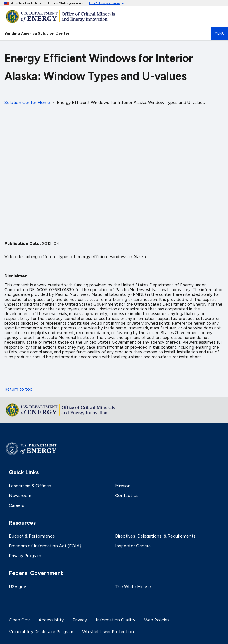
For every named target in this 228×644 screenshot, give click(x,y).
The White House (133, 587)
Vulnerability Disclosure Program (41, 632)
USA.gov (17, 587)
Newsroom (20, 496)
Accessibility (51, 620)
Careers (17, 505)
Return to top (18, 389)
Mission (123, 486)
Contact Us (127, 496)
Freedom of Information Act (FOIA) (45, 546)
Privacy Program (25, 556)
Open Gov (19, 620)
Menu (220, 33)
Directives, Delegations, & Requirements (155, 536)
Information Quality (116, 620)
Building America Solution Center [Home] (37, 33)
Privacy (80, 620)
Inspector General (133, 546)
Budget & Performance (32, 536)
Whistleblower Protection (108, 632)
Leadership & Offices (30, 486)
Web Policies (157, 620)
